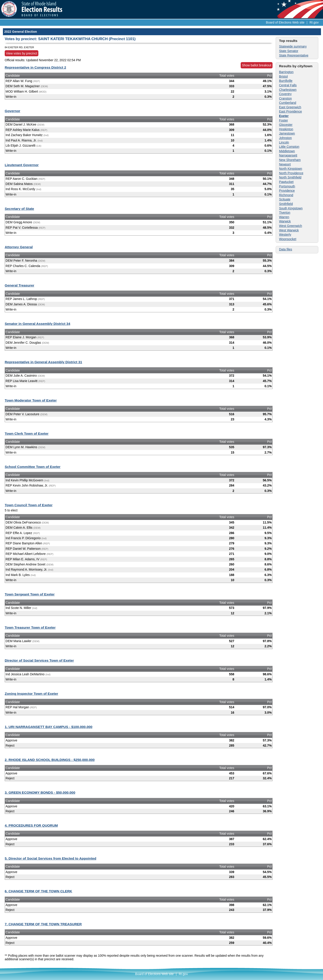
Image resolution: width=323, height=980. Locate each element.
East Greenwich (290, 107)
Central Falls (288, 85)
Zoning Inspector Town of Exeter (31, 694)
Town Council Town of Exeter (29, 505)
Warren (284, 217)
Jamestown (287, 133)
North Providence (291, 173)
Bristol (283, 76)
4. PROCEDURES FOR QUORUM (31, 825)
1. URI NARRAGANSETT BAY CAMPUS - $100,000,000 (49, 727)
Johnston (285, 138)
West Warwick (289, 230)
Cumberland (288, 103)
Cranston (285, 98)
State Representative (294, 55)
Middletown (287, 151)
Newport (285, 164)
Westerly (285, 235)
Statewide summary (293, 46)
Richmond (286, 195)
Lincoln (284, 142)
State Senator (289, 51)
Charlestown (288, 90)
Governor (12, 111)
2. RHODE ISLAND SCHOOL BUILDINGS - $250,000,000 (50, 760)
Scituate (285, 199)
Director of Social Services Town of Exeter (39, 660)
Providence (287, 191)
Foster (284, 120)
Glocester (286, 125)
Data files (286, 249)
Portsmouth (287, 186)
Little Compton (289, 147)
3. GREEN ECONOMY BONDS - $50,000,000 (40, 792)
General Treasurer (20, 285)
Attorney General (19, 247)
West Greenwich (290, 226)
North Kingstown (291, 169)
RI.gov (314, 22)
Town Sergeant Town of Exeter (30, 594)
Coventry (285, 94)
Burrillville (286, 81)
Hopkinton (286, 129)
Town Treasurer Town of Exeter (30, 627)
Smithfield (286, 204)
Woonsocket (288, 239)
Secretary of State (19, 209)
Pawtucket (286, 182)
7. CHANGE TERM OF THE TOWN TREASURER (43, 924)
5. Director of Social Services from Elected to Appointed (50, 858)
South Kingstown (291, 208)
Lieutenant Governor (22, 165)
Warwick (285, 221)
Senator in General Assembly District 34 (37, 324)
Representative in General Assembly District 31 (43, 362)
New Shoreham (290, 160)
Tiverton (285, 213)
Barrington (286, 72)
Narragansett (288, 155)
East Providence (290, 111)
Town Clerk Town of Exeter (27, 434)
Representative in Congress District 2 (35, 67)
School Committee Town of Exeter (33, 467)
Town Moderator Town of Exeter (31, 400)
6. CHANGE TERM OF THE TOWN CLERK (38, 891)
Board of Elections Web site (285, 22)
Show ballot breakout (257, 65)
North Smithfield (290, 177)
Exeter (284, 116)
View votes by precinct (22, 53)
